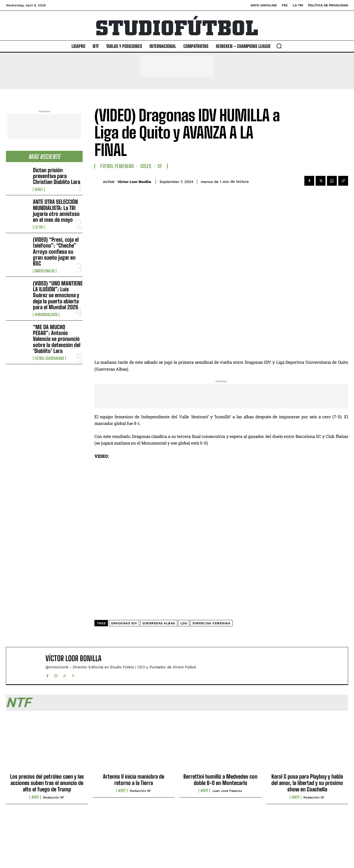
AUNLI (39, 189)
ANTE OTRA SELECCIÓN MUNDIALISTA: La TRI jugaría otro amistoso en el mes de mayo (56, 211)
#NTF (35, 797)
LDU (184, 623)
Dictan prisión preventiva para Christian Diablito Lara (57, 176)
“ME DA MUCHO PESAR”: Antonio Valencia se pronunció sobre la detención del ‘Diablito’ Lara (57, 339)
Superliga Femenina (211, 623)
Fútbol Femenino (117, 166)
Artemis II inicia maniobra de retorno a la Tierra (134, 780)
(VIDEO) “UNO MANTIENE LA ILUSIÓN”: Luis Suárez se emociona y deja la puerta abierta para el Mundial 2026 (58, 295)
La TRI (39, 227)
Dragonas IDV (124, 623)
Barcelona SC (45, 271)
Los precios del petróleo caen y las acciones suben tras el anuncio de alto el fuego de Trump (47, 783)
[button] (279, 46)
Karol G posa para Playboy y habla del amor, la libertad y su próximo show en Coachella (307, 783)
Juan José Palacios (227, 791)
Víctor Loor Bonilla (134, 182)
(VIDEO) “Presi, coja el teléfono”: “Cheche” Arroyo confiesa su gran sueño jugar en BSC (56, 252)
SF (160, 166)
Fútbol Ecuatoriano (49, 358)
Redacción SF (54, 797)
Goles (146, 166)
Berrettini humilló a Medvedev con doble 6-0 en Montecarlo (220, 780)
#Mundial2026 (46, 315)
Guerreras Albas (159, 623)
